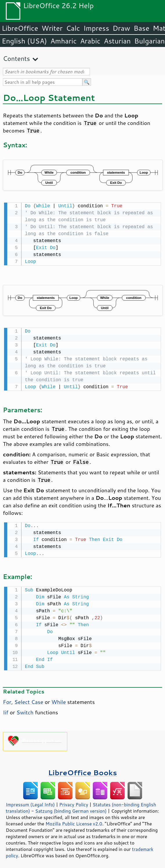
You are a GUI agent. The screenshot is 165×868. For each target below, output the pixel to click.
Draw (121, 28)
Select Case (29, 700)
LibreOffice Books (83, 770)
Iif (6, 710)
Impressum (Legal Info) (30, 802)
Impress (96, 28)
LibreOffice (20, 28)
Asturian (117, 41)
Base (142, 28)
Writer (52, 28)
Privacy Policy (74, 802)
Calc (73, 28)
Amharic (64, 41)
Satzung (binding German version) (71, 809)
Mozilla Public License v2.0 (74, 821)
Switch (25, 710)
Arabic (90, 41)
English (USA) (24, 41)
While (59, 700)
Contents (16, 58)
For (7, 700)
